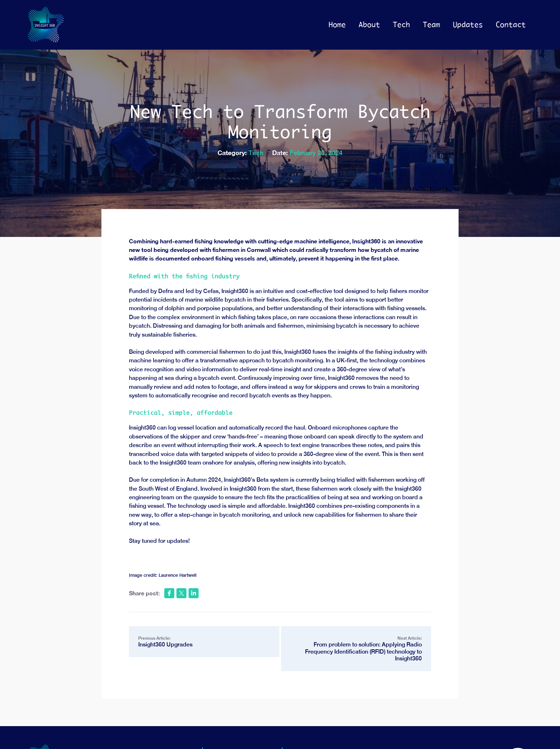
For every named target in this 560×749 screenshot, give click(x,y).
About (369, 25)
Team (431, 25)
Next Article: (356, 649)
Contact (511, 25)
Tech (401, 25)
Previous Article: (204, 642)
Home (337, 25)
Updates (468, 25)
